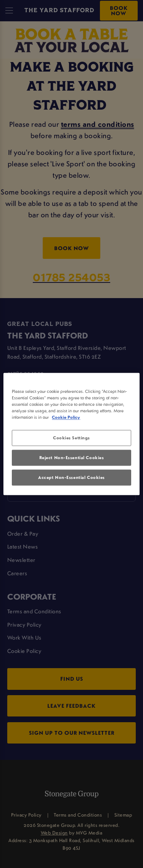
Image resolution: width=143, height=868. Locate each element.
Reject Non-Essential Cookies (72, 458)
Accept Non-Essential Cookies (71, 478)
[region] (71, 434)
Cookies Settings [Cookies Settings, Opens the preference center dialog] (71, 438)
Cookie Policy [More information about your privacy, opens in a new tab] (66, 417)
